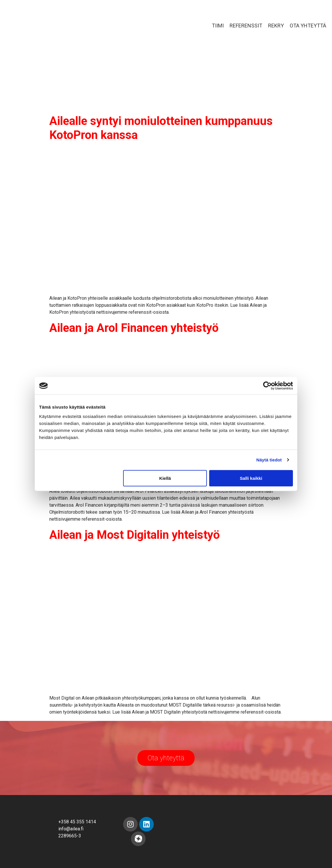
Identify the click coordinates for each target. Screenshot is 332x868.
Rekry (276, 26)
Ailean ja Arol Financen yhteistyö (134, 328)
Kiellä (165, 478)
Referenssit (246, 26)
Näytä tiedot (269, 460)
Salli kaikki (251, 478)
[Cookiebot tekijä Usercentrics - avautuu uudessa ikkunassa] (267, 386)
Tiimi (218, 26)
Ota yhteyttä (308, 26)
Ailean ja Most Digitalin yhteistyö (134, 535)
